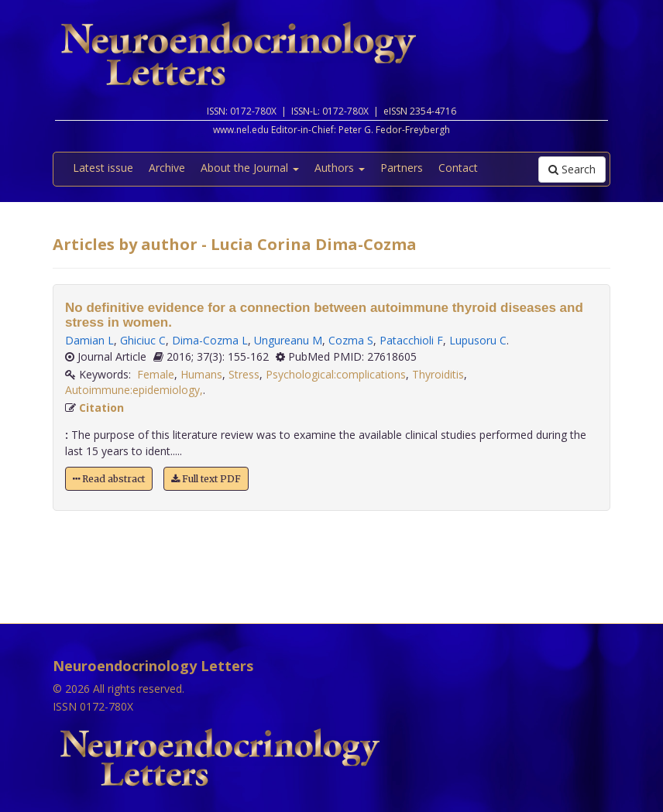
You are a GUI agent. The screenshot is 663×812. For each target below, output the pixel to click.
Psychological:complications (336, 374)
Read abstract (109, 479)
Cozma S (351, 340)
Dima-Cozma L (210, 340)
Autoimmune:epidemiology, (134, 390)
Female (156, 374)
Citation (101, 408)
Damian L (89, 340)
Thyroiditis (438, 374)
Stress (244, 374)
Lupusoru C (478, 340)
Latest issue (103, 168)
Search (572, 169)
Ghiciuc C (143, 340)
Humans (201, 374)
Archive (167, 168)
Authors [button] (340, 168)
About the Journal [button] (250, 168)
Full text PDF (206, 479)
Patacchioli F (411, 340)
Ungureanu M (288, 340)
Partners (402, 168)
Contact (458, 168)
